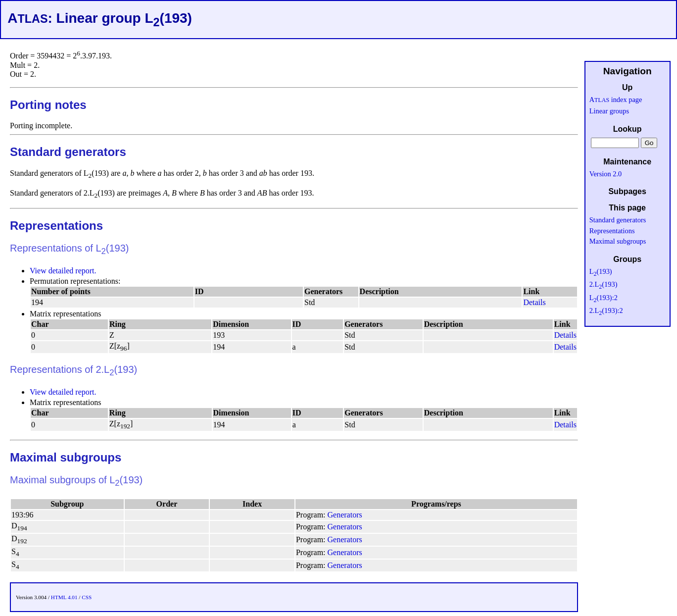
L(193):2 (604, 298)
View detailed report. (63, 271)
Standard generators (68, 152)
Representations (56, 226)
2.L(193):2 (606, 310)
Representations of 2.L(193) (73, 369)
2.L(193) (604, 284)
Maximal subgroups (66, 457)
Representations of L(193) (70, 248)
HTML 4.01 (64, 597)
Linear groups (609, 111)
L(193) (601, 271)
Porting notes (48, 105)
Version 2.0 (606, 174)
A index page (616, 100)
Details (534, 302)
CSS (87, 597)
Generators (345, 515)
